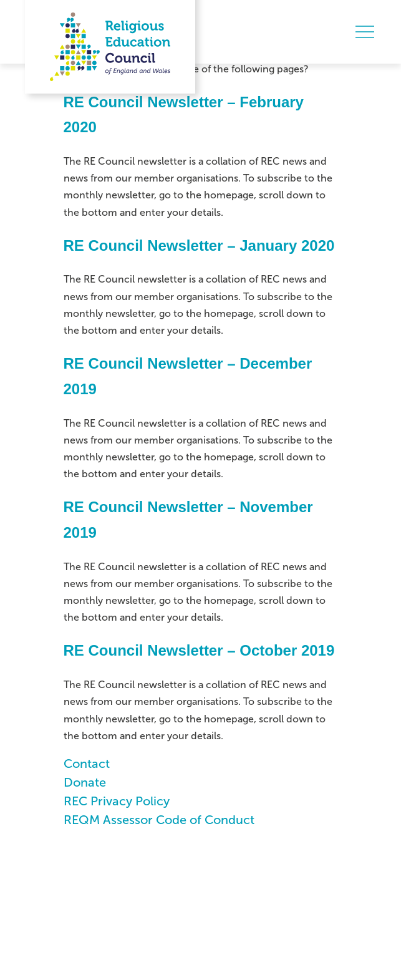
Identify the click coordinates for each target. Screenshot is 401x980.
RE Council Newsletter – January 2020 (199, 245)
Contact (87, 764)
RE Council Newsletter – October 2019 (199, 650)
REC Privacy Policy (117, 801)
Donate (85, 782)
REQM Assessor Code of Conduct (159, 820)
